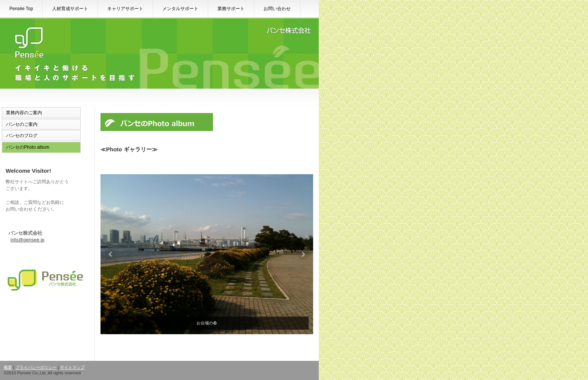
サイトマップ (72, 367)
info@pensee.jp (28, 240)
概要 (8, 367)
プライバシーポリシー (36, 367)
